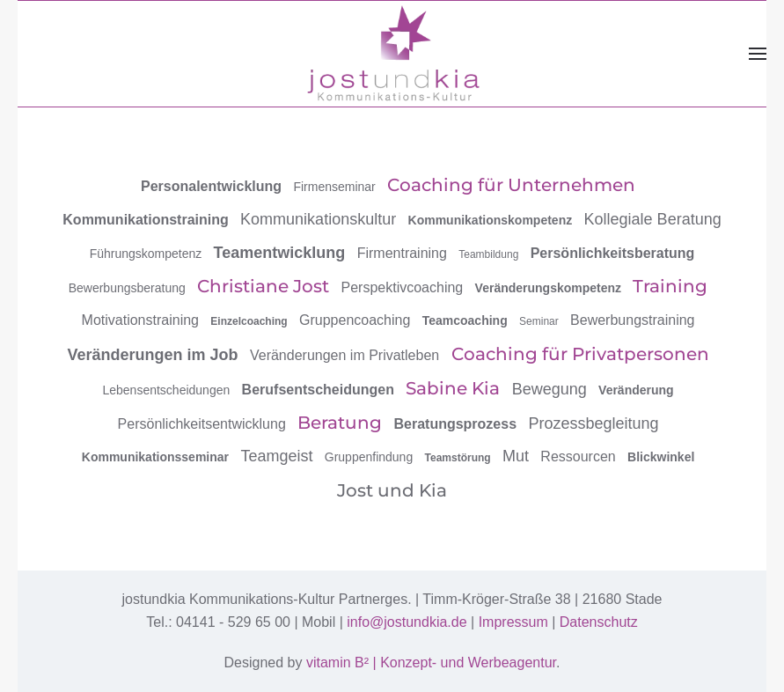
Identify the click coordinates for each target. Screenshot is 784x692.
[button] (758, 54)
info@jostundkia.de (407, 622)
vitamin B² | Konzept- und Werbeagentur (431, 663)
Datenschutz (599, 622)
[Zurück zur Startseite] (392, 53)
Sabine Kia (453, 388)
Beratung (340, 423)
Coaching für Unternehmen (511, 185)
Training (670, 286)
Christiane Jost (263, 286)
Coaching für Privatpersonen (580, 354)
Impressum (513, 622)
